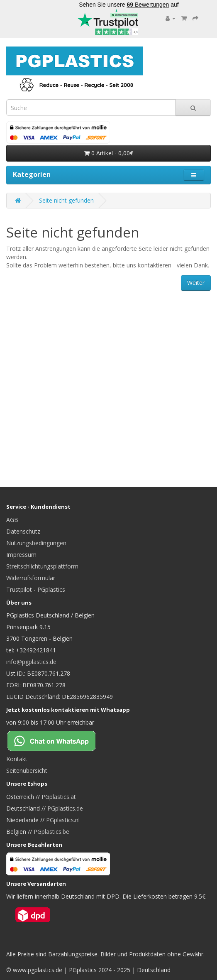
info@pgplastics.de (31, 662)
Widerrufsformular (31, 578)
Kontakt (17, 759)
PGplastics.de (65, 808)
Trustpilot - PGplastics (36, 589)
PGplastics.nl (63, 820)
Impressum (21, 555)
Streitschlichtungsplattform (42, 566)
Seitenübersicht (27, 771)
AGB (12, 520)
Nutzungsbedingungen (36, 543)
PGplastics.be (51, 832)
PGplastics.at (59, 797)
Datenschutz (23, 531)
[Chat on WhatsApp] (58, 740)
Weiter (196, 283)
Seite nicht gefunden (66, 200)
